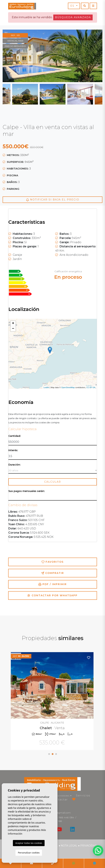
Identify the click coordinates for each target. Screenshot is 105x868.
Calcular (53, 482)
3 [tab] (56, 754)
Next (94, 56)
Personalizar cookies (29, 853)
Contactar (60, 799)
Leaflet (46, 387)
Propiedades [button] (62, 796)
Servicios (83, 795)
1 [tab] (49, 754)
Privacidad (89, 846)
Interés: (13, 450)
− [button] (13, 329)
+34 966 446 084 (64, 817)
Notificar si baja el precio (53, 200)
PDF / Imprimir (53, 584)
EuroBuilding (22, 6)
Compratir (53, 573)
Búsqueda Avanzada (73, 17)
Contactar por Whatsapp (53, 595)
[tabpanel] (53, 702)
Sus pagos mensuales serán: (27, 491)
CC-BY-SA (91, 387)
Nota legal (69, 846)
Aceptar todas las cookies (29, 843)
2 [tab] (53, 754)
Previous (11, 56)
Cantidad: (15, 436)
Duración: (14, 465)
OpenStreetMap (68, 387)
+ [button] (13, 324)
